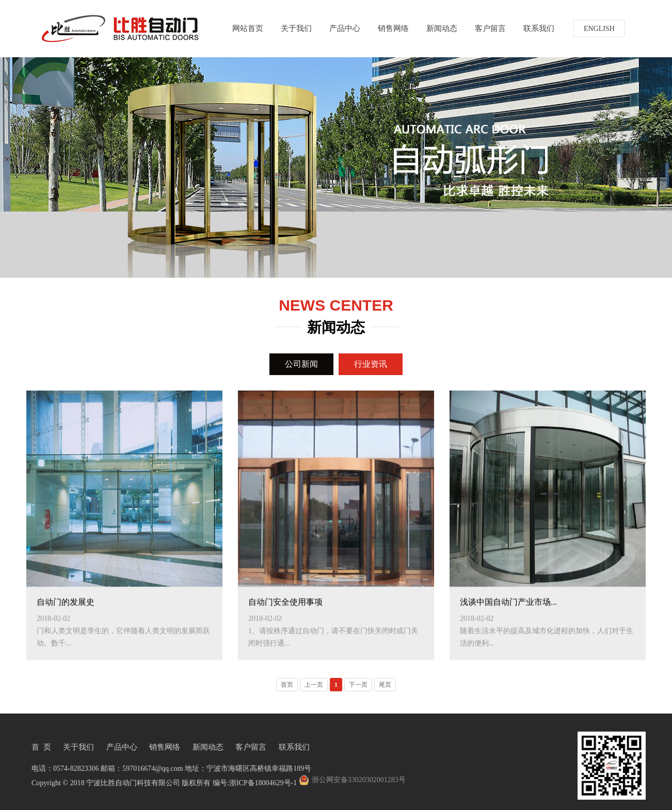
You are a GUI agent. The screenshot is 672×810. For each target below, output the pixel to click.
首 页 (41, 747)
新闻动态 (442, 28)
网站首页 (248, 28)
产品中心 (345, 28)
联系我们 (539, 28)
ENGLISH (599, 29)
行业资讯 (371, 364)
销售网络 (393, 28)
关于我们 (296, 28)
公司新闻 (301, 364)
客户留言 (490, 28)
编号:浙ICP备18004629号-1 (255, 783)
